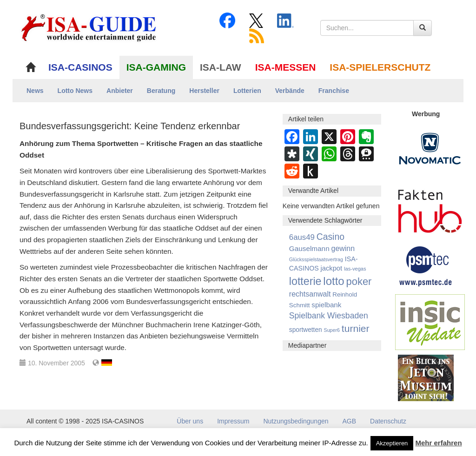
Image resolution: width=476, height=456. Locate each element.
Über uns (190, 421)
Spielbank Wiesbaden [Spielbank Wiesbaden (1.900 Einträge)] (329, 316)
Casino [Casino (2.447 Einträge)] (331, 237)
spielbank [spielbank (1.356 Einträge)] (326, 305)
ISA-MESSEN (286, 67)
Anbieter (120, 91)
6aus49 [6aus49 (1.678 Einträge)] (302, 237)
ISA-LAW (221, 67)
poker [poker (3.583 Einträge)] (359, 281)
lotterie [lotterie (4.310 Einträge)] (305, 281)
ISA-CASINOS (80, 67)
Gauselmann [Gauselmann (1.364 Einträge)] (309, 248)
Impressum (233, 421)
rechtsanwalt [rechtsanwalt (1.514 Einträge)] (310, 294)
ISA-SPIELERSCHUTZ (380, 67)
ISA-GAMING (156, 67)
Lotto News (75, 91)
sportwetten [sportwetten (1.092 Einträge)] (306, 330)
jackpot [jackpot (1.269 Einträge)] (332, 268)
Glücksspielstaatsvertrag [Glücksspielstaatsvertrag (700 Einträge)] (316, 259)
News (35, 91)
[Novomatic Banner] (430, 148)
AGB (350, 421)
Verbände (290, 91)
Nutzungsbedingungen (296, 421)
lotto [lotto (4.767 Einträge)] (334, 281)
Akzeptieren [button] (392, 443)
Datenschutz (388, 421)
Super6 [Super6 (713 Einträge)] (332, 330)
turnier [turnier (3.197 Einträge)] (356, 328)
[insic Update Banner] (430, 322)
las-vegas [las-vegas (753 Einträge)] (355, 269)
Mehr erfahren (439, 443)
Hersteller (204, 91)
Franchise (334, 91)
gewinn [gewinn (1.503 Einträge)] (343, 248)
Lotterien (247, 91)
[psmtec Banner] (426, 265)
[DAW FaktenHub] (430, 209)
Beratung (161, 91)
